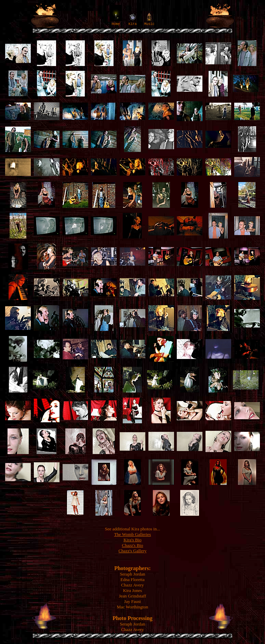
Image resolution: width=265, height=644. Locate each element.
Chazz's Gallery (132, 551)
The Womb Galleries (133, 534)
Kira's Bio (132, 540)
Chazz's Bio (133, 545)
